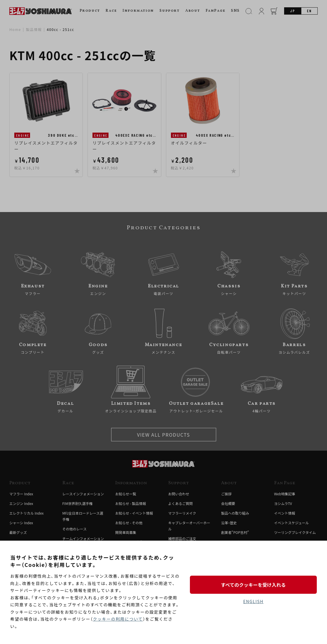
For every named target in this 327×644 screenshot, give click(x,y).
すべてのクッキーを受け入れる (253, 585)
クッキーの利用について (118, 619)
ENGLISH (253, 601)
